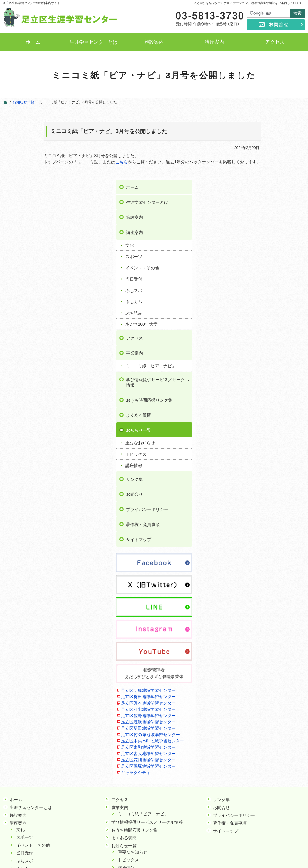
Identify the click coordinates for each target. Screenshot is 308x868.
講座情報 (248, 393)
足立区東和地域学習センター (262, 673)
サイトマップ (252, 467)
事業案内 (248, 280)
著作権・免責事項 (257, 452)
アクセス (248, 265)
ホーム (246, 115)
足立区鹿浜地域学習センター (262, 648)
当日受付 (248, 207)
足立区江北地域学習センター (262, 635)
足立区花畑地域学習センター (262, 686)
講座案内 (248, 160)
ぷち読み (248, 240)
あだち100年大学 (255, 251)
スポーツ (248, 184)
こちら (81, 162)
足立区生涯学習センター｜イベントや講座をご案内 (169, 854)
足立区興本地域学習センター (262, 629)
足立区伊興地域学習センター (262, 616)
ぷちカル (248, 229)
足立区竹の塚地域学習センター (264, 660)
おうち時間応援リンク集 (263, 327)
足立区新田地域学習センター (262, 654)
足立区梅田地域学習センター (262, 622)
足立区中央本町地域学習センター (266, 667)
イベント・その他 (256, 195)
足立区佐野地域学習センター (262, 641)
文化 (243, 173)
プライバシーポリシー (261, 437)
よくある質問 (252, 342)
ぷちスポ (248, 218)
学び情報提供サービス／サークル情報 (271, 310)
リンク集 (248, 406)
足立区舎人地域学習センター (262, 679)
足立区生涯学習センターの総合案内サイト (32, 3)
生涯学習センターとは (261, 130)
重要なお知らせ (254, 370)
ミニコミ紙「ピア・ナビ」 (264, 293)
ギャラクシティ (250, 698)
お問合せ (248, 422)
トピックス (250, 381)
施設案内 (248, 145)
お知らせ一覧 (252, 357)
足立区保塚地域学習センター (262, 692)
